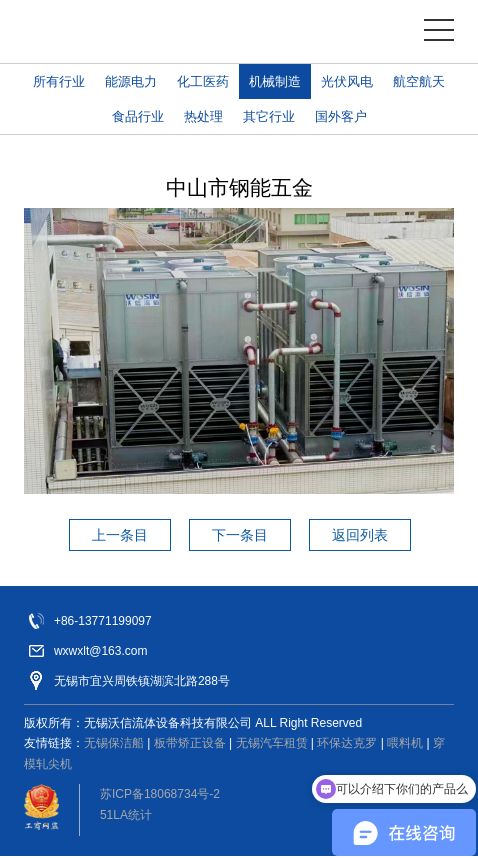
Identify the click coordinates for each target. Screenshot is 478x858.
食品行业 (138, 116)
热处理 (203, 116)
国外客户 (341, 116)
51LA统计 (126, 815)
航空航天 (419, 81)
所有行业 (59, 81)
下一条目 (240, 535)
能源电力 (131, 81)
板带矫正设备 (190, 743)
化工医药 (203, 81)
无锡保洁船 (114, 743)
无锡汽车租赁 (272, 743)
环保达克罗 (347, 743)
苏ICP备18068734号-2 (160, 794)
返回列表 (360, 535)
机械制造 (275, 81)
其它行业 (269, 116)
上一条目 (120, 535)
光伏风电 (347, 81)
